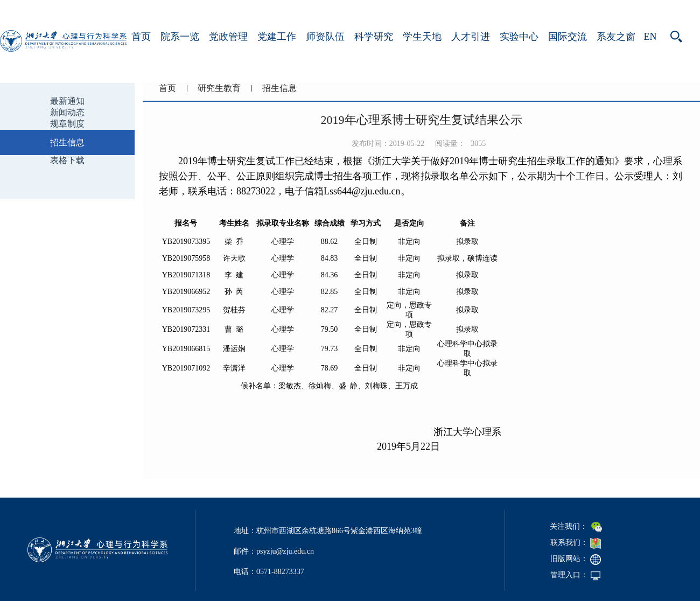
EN (650, 37)
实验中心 (519, 37)
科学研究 (374, 37)
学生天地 (422, 37)
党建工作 (277, 37)
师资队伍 (325, 37)
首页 (141, 37)
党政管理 (228, 37)
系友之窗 (616, 37)
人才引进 (471, 37)
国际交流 (568, 37)
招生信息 (279, 88)
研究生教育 (219, 88)
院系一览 (180, 37)
